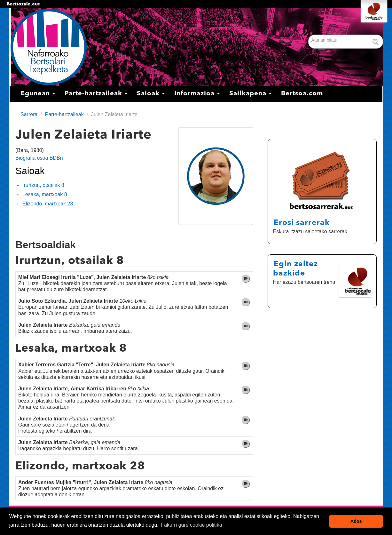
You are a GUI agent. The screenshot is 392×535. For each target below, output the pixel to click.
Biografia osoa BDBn (39, 158)
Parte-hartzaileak (96, 94)
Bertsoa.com (302, 94)
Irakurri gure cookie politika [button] (191, 525)
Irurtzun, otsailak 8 (43, 185)
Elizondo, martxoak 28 (48, 204)
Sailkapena (250, 94)
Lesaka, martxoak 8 (45, 194)
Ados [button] (356, 521)
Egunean (38, 94)
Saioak (151, 94)
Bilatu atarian (309, 35)
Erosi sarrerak (302, 223)
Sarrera (29, 114)
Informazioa (197, 94)
